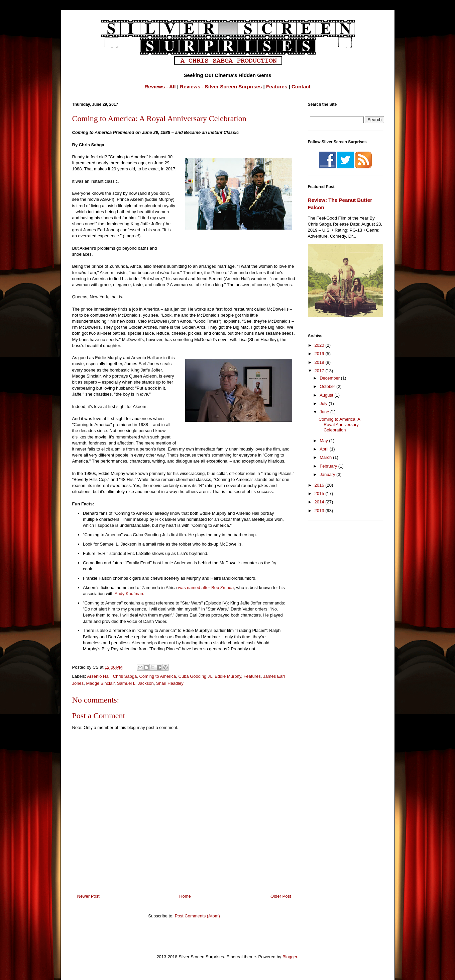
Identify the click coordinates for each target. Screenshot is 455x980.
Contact (301, 87)
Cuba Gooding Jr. (195, 676)
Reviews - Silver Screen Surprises (221, 87)
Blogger (290, 957)
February (329, 466)
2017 (320, 371)
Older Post (281, 896)
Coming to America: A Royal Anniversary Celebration (339, 424)
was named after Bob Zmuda (206, 588)
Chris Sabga (125, 676)
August (327, 395)
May (324, 441)
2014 (320, 502)
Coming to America (157, 676)
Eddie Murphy (228, 676)
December (330, 378)
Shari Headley (170, 683)
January (328, 474)
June (325, 412)
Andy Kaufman (129, 594)
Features (277, 87)
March (326, 457)
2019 (320, 354)
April (325, 449)
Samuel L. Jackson (135, 683)
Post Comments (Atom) (197, 916)
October (328, 386)
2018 (320, 362)
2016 (320, 485)
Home (185, 896)
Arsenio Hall (99, 676)
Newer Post (88, 896)
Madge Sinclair (100, 683)
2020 (320, 345)
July (324, 403)
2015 (320, 494)
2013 (320, 511)
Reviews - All (160, 87)
